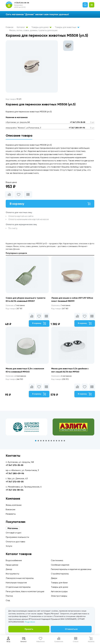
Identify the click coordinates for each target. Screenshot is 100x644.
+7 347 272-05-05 (15, 482)
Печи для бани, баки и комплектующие (25, 591)
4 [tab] (43, 441)
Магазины (13, 528)
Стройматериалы (60, 574)
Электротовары (59, 596)
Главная (10, 27)
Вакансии (10, 509)
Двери (54, 578)
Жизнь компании (14, 505)
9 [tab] (57, 441)
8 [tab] (54, 441)
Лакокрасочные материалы (20, 578)
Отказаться (71, 629)
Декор (9, 569)
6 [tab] (49, 441)
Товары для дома (41, 27)
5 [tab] (46, 441)
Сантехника (57, 560)
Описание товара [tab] (19, 135)
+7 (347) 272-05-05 (22, 3)
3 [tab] (41, 441)
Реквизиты (11, 514)
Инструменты (12, 574)
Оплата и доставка (15, 542)
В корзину (50, 204)
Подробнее (30, 622)
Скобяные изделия (60, 565)
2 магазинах (16, 376)
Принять (29, 629)
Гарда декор (12, 565)
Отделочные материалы (18, 587)
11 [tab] (62, 441)
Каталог (22, 27)
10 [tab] (59, 441)
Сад (8, 600)
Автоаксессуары (59, 591)
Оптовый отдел (13, 533)
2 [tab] (38, 441)
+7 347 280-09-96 (77, 128)
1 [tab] (36, 441)
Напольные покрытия (16, 583)
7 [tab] (51, 441)
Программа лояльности (17, 537)
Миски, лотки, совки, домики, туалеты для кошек (33, 30)
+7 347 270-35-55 (78, 122)
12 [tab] (64, 441)
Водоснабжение (14, 560)
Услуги (9, 546)
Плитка (9, 596)
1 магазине (15, 305)
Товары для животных (67, 27)
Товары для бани (59, 583)
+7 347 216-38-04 (15, 490)
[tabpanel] (27, 427)
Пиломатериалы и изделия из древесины (71, 569)
